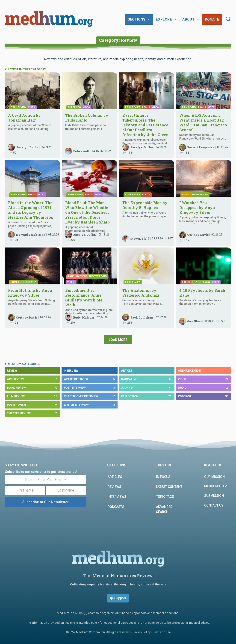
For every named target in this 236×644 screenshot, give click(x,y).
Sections (140, 19)
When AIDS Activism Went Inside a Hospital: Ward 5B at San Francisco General (203, 122)
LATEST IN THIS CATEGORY (27, 69)
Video (32, 107)
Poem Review (200, 195)
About (192, 19)
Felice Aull (81, 151)
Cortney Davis (198, 235)
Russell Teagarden (201, 147)
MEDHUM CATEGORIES (24, 364)
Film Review (189, 107)
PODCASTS (116, 507)
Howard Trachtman (31, 235)
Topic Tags (165, 497)
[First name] (25, 490)
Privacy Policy (142, 632)
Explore (167, 19)
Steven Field (140, 239)
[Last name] (66, 490)
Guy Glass (194, 321)
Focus (146, 107)
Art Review (75, 107)
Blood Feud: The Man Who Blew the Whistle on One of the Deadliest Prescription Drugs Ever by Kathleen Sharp (88, 212)
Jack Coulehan (142, 317)
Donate (212, 19)
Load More (118, 340)
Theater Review (201, 282)
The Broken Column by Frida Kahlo (87, 118)
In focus (163, 477)
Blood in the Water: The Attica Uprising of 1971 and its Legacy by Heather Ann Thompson (31, 210)
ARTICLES (115, 477)
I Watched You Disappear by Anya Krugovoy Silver (197, 207)
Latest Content (169, 487)
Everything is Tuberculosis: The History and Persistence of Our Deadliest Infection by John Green (145, 125)
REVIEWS (114, 487)
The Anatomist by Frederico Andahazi (141, 293)
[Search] (228, 19)
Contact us (214, 505)
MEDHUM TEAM (216, 486)
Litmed (186, 195)
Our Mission (214, 477)
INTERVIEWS (117, 497)
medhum (49, 19)
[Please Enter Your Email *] (46, 480)
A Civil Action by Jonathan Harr (24, 118)
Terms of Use (162, 632)
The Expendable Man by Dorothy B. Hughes (145, 205)
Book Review (19, 107)
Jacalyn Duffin (27, 147)
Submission (214, 496)
